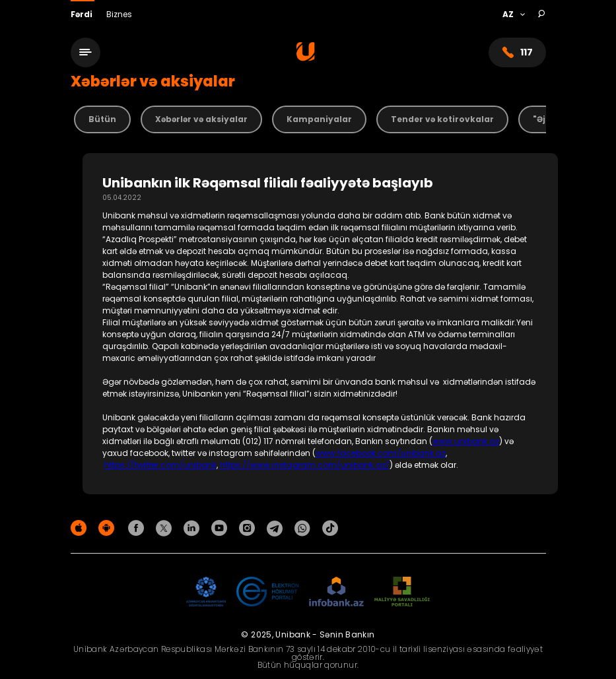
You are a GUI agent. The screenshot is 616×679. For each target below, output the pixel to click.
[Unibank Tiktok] (330, 528)
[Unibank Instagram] (249, 528)
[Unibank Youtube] (221, 528)
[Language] (513, 15)
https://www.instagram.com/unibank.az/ (305, 465)
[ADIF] (206, 592)
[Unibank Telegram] (277, 528)
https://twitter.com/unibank (160, 465)
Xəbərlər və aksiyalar (201, 119)
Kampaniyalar (319, 119)
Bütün (102, 119)
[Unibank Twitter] (166, 528)
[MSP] (402, 592)
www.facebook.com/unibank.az (381, 453)
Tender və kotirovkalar (442, 119)
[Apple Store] (81, 528)
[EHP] (267, 592)
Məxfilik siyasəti (516, 530)
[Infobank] (336, 592)
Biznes (119, 14)
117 (517, 52)
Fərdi (83, 14)
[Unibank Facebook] (138, 528)
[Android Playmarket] (108, 528)
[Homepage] (306, 58)
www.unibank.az (466, 441)
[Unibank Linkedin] (193, 528)
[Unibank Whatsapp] (304, 528)
